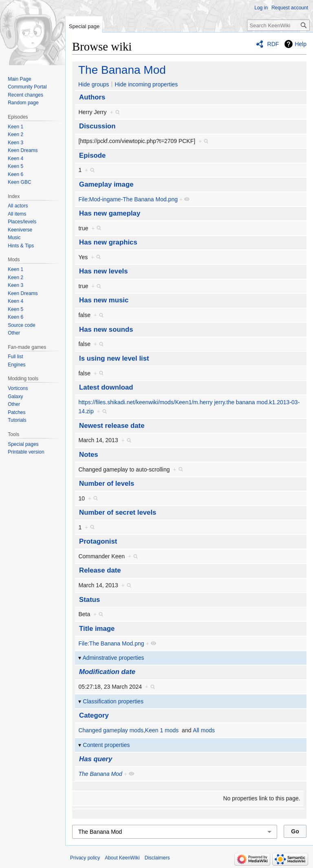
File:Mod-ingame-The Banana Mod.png (128, 199)
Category (94, 715)
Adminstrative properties (114, 658)
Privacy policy (85, 858)
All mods (204, 730)
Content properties (106, 745)
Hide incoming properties (146, 84)
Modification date (107, 672)
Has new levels (103, 271)
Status (89, 600)
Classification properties (113, 701)
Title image (97, 629)
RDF (273, 44)
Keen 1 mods (162, 730)
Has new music (104, 300)
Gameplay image (106, 184)
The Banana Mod (122, 70)
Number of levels (107, 484)
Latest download (106, 387)
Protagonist (98, 541)
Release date (100, 570)
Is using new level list (114, 358)
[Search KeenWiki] (278, 25)
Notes (89, 455)
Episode (92, 155)
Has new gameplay (110, 213)
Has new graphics (108, 242)
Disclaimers (157, 858)
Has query (96, 759)
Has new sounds (106, 329)
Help (301, 44)
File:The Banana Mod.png (111, 643)
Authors (92, 97)
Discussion (97, 126)
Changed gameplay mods (111, 730)
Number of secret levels (118, 512)
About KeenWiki (122, 858)
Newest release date (112, 426)
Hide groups (94, 84)
